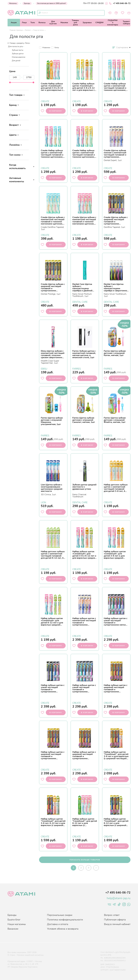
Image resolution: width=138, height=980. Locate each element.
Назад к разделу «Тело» (19, 43)
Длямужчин (53, 23)
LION (43, 502)
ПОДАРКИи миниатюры (113, 23)
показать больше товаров (85, 860)
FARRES (77, 368)
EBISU (44, 368)
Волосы (42, 23)
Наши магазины (17, 924)
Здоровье (87, 23)
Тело (33, 23)
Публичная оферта (115, 920)
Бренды (27, 3)
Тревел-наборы (126, 23)
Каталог (28, 30)
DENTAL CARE (80, 302)
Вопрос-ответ (112, 915)
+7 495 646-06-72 (120, 3)
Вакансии (13, 929)
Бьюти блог (14, 920)
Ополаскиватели (19, 57)
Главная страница (16, 30)
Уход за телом (38, 30)
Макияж (64, 23)
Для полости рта (15, 46)
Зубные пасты (18, 50)
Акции (14, 23)
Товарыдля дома (75, 23)
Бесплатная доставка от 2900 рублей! (52, 3)
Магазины (13, 3)
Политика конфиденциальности (65, 920)
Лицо (24, 23)
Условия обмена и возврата (63, 929)
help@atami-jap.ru (119, 898)
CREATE (45, 101)
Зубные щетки (18, 54)
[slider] (10, 82)
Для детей (16, 61)
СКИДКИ (99, 23)
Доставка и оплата (58, 924)
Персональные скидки (60, 915)
